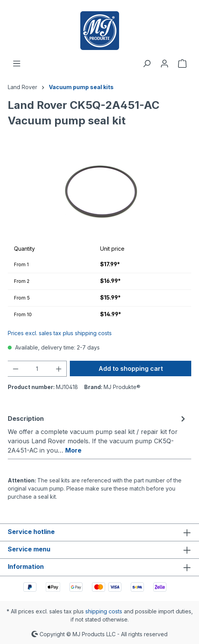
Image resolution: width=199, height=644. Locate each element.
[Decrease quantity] (16, 369)
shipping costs (104, 611)
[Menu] (17, 64)
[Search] (147, 64)
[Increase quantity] (59, 369)
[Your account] (164, 64)
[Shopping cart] (182, 64)
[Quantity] (37, 369)
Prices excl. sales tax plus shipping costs (60, 333)
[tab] (98, 434)
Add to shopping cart (131, 368)
